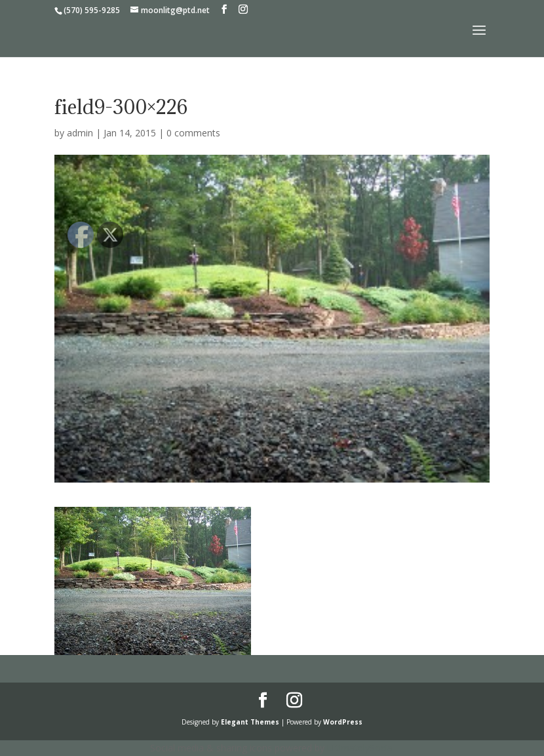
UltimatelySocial (361, 748)
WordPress (343, 722)
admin (80, 133)
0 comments (193, 133)
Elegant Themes (250, 722)
